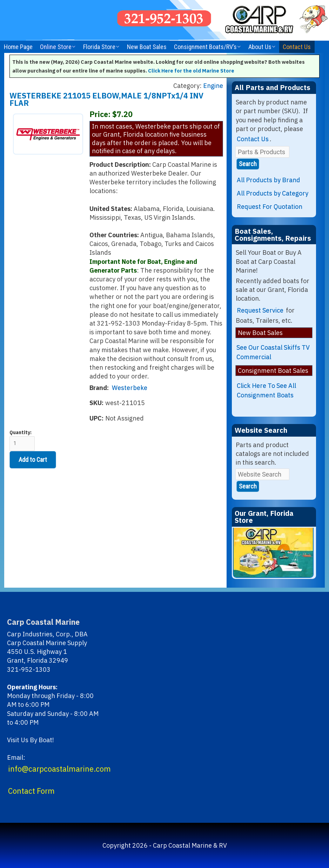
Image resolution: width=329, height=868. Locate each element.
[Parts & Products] (262, 152)
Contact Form (31, 791)
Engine (213, 86)
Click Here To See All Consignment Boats (266, 390)
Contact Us (297, 47)
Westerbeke (130, 388)
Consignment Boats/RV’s (205, 47)
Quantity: (22, 440)
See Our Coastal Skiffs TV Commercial (273, 352)
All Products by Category (273, 193)
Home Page (18, 47)
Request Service (260, 310)
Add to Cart (33, 460)
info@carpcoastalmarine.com (59, 769)
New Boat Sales (147, 47)
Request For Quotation (270, 207)
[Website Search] (262, 474)
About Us (260, 47)
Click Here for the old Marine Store (191, 71)
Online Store (56, 47)
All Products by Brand (268, 180)
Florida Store (99, 47)
